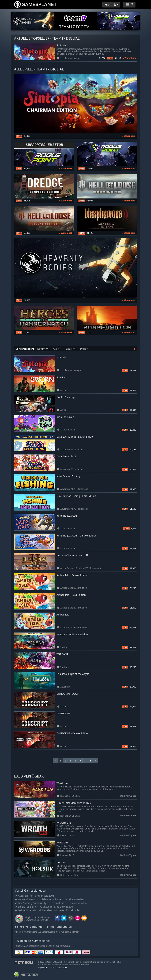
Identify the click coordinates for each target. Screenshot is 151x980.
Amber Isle (63, 615)
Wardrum (62, 783)
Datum (43, 349)
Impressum (43, 968)
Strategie (77, 58)
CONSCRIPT (63, 713)
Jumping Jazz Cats (67, 516)
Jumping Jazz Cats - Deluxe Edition (77, 536)
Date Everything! (66, 456)
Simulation (65, 58)
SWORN (61, 377)
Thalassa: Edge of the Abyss (73, 674)
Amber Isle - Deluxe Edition (72, 575)
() (107, 5)
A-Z (57, 349)
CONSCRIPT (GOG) (67, 694)
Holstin (61, 862)
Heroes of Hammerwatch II (72, 555)
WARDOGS (63, 843)
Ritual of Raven (65, 417)
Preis (85, 349)
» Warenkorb (129, 58)
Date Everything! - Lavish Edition (75, 437)
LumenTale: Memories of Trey (74, 803)
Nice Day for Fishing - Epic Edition (76, 496)
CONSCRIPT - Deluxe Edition (73, 733)
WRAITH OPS (64, 823)
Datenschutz (61, 968)
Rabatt (71, 349)
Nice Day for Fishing (68, 476)
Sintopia (61, 45)
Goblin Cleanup (66, 397)
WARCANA (62, 654)
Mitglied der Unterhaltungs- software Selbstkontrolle (38, 919)
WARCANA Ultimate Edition (72, 634)
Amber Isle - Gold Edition (71, 595)
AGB (52, 968)
